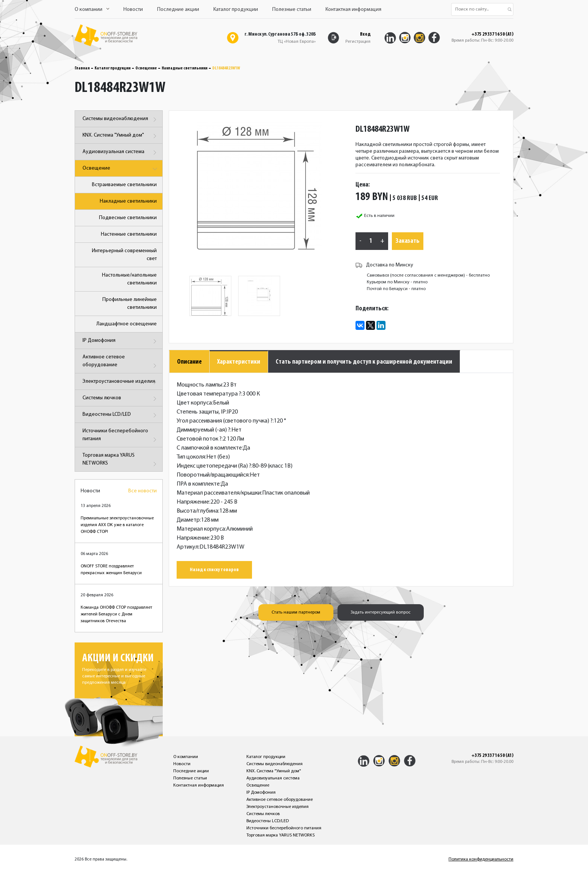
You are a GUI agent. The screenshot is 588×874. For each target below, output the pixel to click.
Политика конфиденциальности (481, 859)
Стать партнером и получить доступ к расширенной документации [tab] (364, 362)
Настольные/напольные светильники (129, 279)
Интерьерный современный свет (124, 255)
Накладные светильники (184, 68)
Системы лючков (121, 399)
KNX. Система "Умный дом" (121, 136)
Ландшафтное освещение (127, 324)
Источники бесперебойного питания (121, 436)
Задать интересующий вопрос (381, 612)
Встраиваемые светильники (124, 185)
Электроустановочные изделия (121, 382)
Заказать (408, 241)
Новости (133, 10)
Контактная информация (353, 10)
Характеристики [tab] (239, 362)
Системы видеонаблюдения (121, 120)
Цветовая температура (209, 394)
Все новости (142, 491)
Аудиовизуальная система (121, 153)
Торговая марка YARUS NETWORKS (121, 461)
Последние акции (178, 10)
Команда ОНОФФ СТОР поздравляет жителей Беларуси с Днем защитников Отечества (116, 614)
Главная (82, 68)
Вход (365, 34)
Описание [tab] (189, 362)
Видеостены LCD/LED (121, 415)
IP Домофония (121, 341)
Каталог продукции (236, 10)
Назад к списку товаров (214, 570)
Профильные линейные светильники (130, 304)
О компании (92, 10)
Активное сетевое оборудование (121, 362)
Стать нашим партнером (296, 612)
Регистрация (358, 42)
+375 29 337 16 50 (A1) (492, 35)
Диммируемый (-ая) (203, 430)
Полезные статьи (292, 10)
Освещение (146, 68)
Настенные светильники (129, 234)
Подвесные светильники (128, 218)
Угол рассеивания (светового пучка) (225, 421)
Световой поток (199, 439)
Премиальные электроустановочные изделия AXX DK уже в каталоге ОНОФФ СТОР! (117, 525)
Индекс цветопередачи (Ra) (214, 466)
